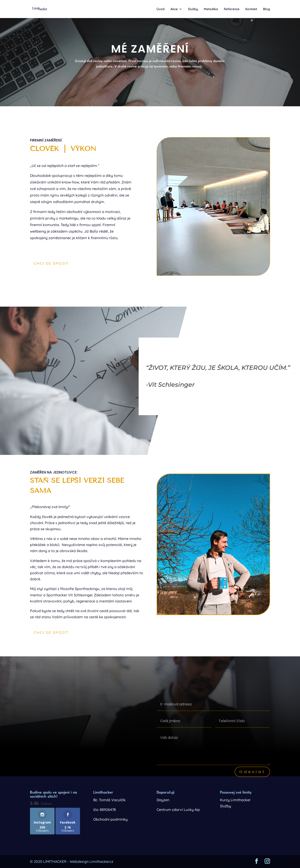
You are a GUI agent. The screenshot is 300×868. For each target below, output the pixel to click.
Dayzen (163, 800)
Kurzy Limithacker (235, 800)
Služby (193, 9)
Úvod (160, 9)
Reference (232, 9)
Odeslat (252, 776)
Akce (174, 9)
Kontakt (251, 9)
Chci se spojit (51, 263)
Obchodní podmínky (110, 819)
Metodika (211, 9)
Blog (267, 9)
